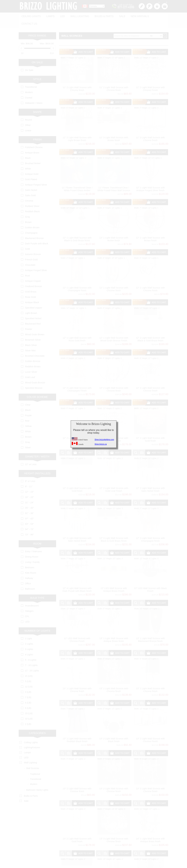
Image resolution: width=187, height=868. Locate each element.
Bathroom (30, 580)
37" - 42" (29, 510)
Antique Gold (32, 165)
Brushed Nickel (33, 154)
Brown (28, 213)
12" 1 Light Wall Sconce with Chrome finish (114, 280)
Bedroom (30, 559)
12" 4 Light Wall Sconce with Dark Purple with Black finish (77, 581)
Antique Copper (33, 272)
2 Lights (29, 635)
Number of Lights (37, 622)
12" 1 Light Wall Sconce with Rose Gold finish (77, 330)
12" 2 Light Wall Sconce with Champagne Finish (77, 380)
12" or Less (31, 455)
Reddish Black (32, 203)
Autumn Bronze (33, 245)
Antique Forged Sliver (36, 261)
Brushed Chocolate (35, 347)
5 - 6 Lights (31, 651)
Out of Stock (64, 41)
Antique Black (32, 293)
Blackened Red (33, 315)
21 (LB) (29, 667)
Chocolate (30, 256)
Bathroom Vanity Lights (37, 781)
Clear (28, 396)
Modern (29, 83)
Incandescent (32, 597)
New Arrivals (135, 16)
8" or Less (30, 472)
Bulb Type (37, 589)
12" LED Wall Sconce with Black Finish (150, 581)
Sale (118, 16)
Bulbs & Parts (101, 16)
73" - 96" (29, 526)
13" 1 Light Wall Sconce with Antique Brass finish (114, 631)
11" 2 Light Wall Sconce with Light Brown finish (77, 130)
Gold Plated (31, 170)
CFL (27, 607)
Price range (37, 27)
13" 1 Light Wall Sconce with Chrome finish (77, 681)
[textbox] (138, 27)
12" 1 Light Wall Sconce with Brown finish (114, 230)
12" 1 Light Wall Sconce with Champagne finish (77, 280)
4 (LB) (28, 694)
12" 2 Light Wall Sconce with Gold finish (150, 430)
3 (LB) (28, 683)
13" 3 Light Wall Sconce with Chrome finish (114, 831)
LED (60, 16)
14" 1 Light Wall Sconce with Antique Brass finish (150, 831)
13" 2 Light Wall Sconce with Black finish (114, 731)
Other (28, 116)
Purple (28, 406)
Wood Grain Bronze (35, 374)
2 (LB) (28, 715)
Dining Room (32, 548)
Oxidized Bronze (33, 277)
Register (142, 6)
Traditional (35, 765)
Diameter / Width (37, 448)
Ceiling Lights (31, 16)
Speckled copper (34, 299)
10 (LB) (29, 710)
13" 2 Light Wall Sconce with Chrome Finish (150, 731)
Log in (149, 6)
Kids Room (31, 564)
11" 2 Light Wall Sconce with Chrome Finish (150, 80)
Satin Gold (30, 186)
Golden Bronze (33, 352)
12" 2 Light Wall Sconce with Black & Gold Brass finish (150, 330)
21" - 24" (29, 494)
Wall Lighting (77, 16)
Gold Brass (31, 283)
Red (27, 412)
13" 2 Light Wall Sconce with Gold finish (77, 831)
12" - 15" (29, 483)
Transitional (31, 78)
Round (28, 111)
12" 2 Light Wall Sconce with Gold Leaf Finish (114, 480)
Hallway (29, 569)
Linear (28, 122)
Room (37, 535)
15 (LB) (29, 704)
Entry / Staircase (33, 542)
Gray (28, 208)
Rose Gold (31, 288)
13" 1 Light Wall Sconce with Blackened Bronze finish (150, 631)
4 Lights (29, 646)
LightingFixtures (32, 739)
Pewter (29, 320)
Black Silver (31, 336)
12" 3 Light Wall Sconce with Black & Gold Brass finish (114, 531)
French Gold (31, 251)
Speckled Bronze (34, 379)
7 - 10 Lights (31, 656)
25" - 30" (29, 499)
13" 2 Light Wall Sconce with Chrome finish (77, 781)
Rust (27, 267)
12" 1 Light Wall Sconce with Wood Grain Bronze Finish (114, 330)
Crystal (29, 89)
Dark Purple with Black (37, 235)
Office (28, 575)
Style (37, 70)
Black (28, 149)
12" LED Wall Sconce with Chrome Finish (77, 631)
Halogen (29, 602)
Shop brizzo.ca (101, 444)
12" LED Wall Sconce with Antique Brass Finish (114, 581)
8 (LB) (28, 699)
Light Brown (31, 304)
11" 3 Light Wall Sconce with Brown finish (114, 130)
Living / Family (32, 553)
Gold (28, 240)
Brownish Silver (33, 331)
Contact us (156, 16)
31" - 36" (29, 504)
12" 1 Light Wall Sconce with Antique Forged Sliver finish (150, 180)
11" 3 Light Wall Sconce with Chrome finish (150, 130)
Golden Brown (32, 219)
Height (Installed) (37, 465)
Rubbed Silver (32, 197)
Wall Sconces (33, 759)
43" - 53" (29, 515)
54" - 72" (29, 520)
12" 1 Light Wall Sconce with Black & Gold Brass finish (77, 230)
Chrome (29, 192)
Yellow (28, 417)
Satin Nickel (31, 181)
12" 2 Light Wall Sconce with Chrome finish (114, 380)
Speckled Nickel (33, 309)
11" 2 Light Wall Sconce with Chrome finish (77, 80)
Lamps (49, 16)
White (28, 160)
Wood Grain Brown (35, 326)
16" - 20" (29, 488)
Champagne (31, 224)
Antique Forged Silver (36, 176)
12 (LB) (29, 678)
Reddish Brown (33, 358)
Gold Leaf (30, 368)
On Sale (37, 54)
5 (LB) (28, 672)
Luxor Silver (31, 363)
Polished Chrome (34, 138)
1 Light (29, 630)
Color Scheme (37, 388)
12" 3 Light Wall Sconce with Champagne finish (150, 531)
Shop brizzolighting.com (104, 440)
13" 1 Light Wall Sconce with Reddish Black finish (77, 731)
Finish (37, 131)
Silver (28, 439)
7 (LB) (28, 688)
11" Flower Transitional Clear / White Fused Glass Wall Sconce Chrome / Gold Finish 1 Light (114, 181)
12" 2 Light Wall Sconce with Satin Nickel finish (150, 480)
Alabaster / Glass (34, 94)
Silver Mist (30, 342)
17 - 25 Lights (32, 662)
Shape (37, 103)
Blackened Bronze (34, 229)
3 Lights (29, 640)
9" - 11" (29, 478)
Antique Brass (32, 144)
